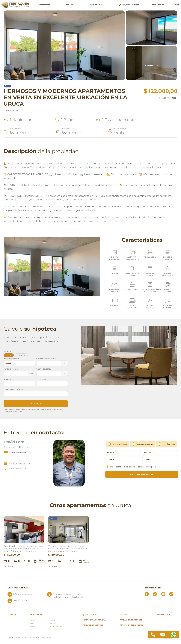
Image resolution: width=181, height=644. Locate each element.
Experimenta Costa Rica (94, 620)
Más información (167, 444)
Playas (32, 623)
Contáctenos (158, 5)
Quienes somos (97, 5)
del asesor (15, 452)
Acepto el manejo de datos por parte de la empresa (131, 467)
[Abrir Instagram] (155, 594)
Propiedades (44, 5)
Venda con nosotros (93, 625)
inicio (13, 615)
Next (43, 530)
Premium (53, 623)
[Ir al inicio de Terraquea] (15, 4)
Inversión (33, 620)
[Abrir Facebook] (147, 594)
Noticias (124, 615)
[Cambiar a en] (178, 4)
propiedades (36, 615)
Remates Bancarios (56, 626)
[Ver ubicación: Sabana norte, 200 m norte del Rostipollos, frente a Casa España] (66, 595)
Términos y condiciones (131, 625)
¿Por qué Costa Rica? (129, 5)
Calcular (36, 404)
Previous (6, 530)
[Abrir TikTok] (171, 594)
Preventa (33, 626)
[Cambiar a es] (175, 4)
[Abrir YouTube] (163, 594)
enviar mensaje (142, 474)
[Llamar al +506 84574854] (46, 601)
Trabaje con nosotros (131, 620)
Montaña (53, 620)
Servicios (70, 5)
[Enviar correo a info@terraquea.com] (26, 595)
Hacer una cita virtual (142, 444)
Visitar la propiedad (117, 444)
